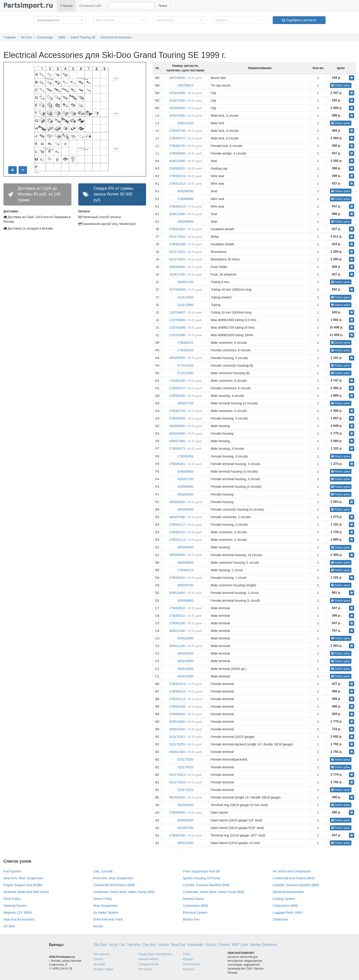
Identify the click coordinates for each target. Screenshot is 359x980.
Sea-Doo (178, 945)
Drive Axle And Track (108, 919)
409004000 (177, 267)
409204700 (185, 585)
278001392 (177, 835)
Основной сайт (90, 6)
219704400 (177, 320)
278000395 (177, 396)
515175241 (177, 252)
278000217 (177, 525)
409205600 (177, 108)
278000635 (177, 418)
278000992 (177, 812)
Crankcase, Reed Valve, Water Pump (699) (124, 892)
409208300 (185, 191)
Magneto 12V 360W (18, 912)
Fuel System (12, 871)
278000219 (185, 570)
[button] (60, 20)
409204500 (185, 547)
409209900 (177, 358)
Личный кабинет (149, 959)
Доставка (100, 964)
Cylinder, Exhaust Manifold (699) (296, 885)
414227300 (177, 100)
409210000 (185, 661)
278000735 (177, 146)
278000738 (177, 131)
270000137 (177, 388)
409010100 (177, 729)
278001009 (177, 707)
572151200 (185, 365)
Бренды (188, 959)
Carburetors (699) (196, 906)
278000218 (177, 206)
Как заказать (102, 954)
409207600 (177, 116)
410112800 (185, 305)
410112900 (185, 297)
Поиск (163, 6)
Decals (98, 926)
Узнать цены (341, 85)
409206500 (185, 509)
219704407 (177, 312)
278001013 (177, 184)
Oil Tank (9, 926)
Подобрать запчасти (299, 20)
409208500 (185, 222)
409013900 (177, 161)
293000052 (177, 168)
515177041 (177, 237)
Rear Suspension (105, 906)
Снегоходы (45, 37)
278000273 (177, 449)
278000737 (177, 138)
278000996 (185, 199)
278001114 (177, 699)
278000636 (177, 153)
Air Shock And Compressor (292, 871)
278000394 (185, 456)
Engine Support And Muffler (23, 885)
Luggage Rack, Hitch (288, 912)
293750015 (185, 85)
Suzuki (211, 945)
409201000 (185, 653)
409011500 (177, 752)
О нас (187, 954)
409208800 (185, 563)
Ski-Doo (26, 37)
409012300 (177, 214)
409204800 (185, 601)
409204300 (185, 494)
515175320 (185, 759)
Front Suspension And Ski (201, 871)
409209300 (177, 426)
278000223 (177, 691)
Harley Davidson (264, 945)
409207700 (185, 403)
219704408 (177, 290)
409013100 (185, 123)
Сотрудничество (149, 964)
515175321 (177, 737)
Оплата (98, 959)
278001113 (177, 540)
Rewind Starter (194, 899)
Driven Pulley (103, 899)
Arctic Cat (117, 945)
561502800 (185, 805)
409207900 (177, 441)
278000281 (177, 464)
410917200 (177, 274)
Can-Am (149, 945)
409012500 (185, 843)
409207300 (177, 517)
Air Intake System (106, 912)
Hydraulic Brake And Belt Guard (26, 892)
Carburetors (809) (285, 906)
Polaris (224, 945)
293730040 (177, 78)
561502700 (185, 828)
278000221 (185, 343)
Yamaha (133, 945)
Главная (66, 6)
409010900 (185, 638)
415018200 (177, 93)
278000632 (177, 714)
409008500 (185, 487)
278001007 (177, 229)
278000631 (177, 608)
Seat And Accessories (19, 919)
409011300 (177, 631)
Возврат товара (104, 969)
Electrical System (195, 912)
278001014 (177, 684)
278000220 (177, 532)
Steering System (15, 906)
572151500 (185, 373)
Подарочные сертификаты (155, 954)
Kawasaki (195, 945)
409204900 (177, 433)
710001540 (177, 381)
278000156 (185, 350)
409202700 (185, 479)
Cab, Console (103, 871)
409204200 (177, 502)
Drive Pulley (12, 899)
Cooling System (284, 899)
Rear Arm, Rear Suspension (23, 878)
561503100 (177, 797)
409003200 (185, 820)
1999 (62, 37)
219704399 (177, 328)
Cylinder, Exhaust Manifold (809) (206, 885)
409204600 (177, 555)
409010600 (177, 722)
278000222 (177, 616)
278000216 (177, 176)
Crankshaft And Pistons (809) (294, 878)
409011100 (177, 646)
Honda (163, 945)
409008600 (185, 471)
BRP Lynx (240, 945)
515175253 (177, 744)
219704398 (177, 335)
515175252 (185, 790)
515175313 (177, 775)
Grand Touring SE (83, 37)
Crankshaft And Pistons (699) (114, 885)
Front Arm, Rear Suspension (113, 878)
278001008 (177, 244)
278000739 (177, 411)
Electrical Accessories (116, 37)
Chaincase (280, 919)
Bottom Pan (191, 919)
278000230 (177, 623)
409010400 (177, 593)
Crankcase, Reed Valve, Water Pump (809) (214, 892)
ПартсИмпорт (192, 964)
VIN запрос (145, 969)
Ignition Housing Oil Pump (201, 878)
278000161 (177, 578)
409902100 (185, 282)
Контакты (189, 969)
